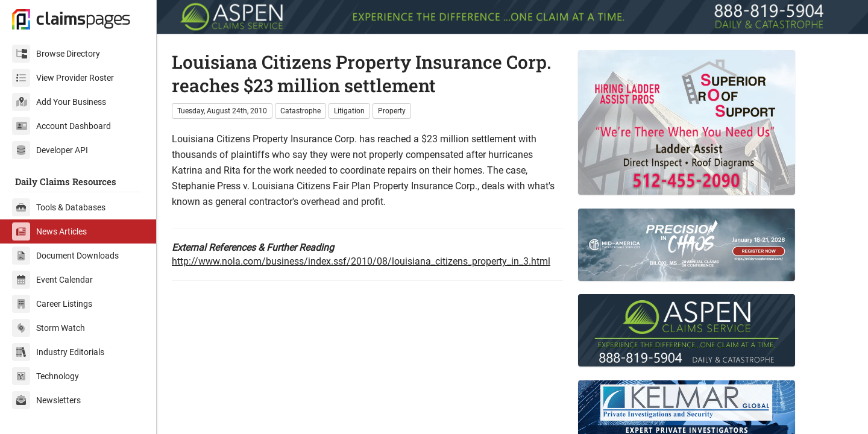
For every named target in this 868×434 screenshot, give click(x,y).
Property (392, 111)
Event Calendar (52, 280)
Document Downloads (65, 256)
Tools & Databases (59, 207)
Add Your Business (59, 102)
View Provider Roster (63, 78)
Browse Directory (56, 54)
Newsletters (46, 400)
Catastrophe (300, 111)
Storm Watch (49, 328)
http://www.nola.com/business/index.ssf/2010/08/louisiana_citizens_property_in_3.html (361, 261)
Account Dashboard (61, 126)
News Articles (49, 231)
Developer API (50, 150)
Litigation (349, 111)
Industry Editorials (58, 352)
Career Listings (52, 304)
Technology (46, 376)
